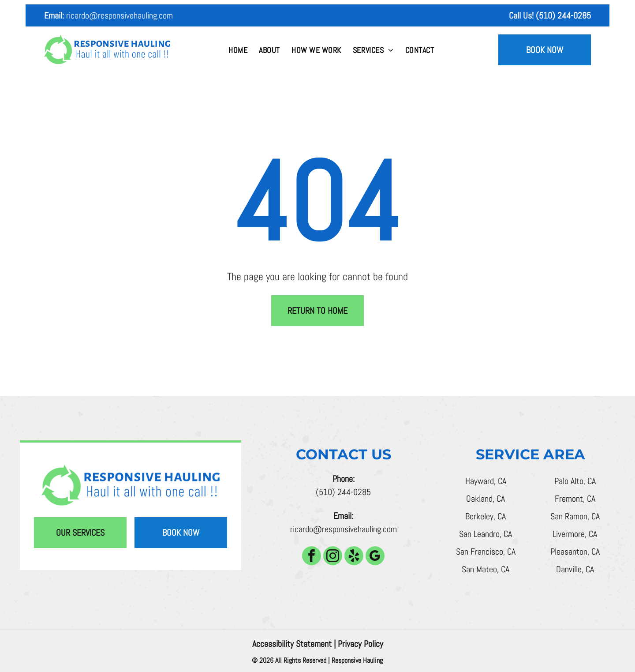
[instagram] (333, 557)
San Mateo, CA (486, 569)
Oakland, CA (486, 499)
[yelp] (354, 557)
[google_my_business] (375, 557)
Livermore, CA (575, 534)
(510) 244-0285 (343, 492)
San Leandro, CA (486, 534)
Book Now (545, 50)
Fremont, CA (575, 499)
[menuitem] (238, 50)
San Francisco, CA (486, 552)
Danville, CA (575, 569)
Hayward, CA (486, 481)
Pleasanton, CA (575, 552)
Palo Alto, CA (575, 481)
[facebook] (312, 557)
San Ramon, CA (575, 516)
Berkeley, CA (486, 516)
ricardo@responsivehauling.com (120, 15)
